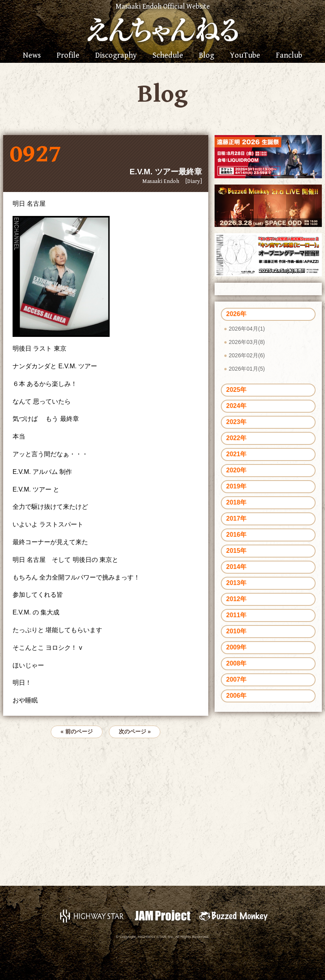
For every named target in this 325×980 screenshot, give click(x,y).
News (32, 56)
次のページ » (135, 731)
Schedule (168, 56)
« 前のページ (77, 731)
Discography (116, 56)
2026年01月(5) (247, 369)
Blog (207, 56)
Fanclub (289, 56)
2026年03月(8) (247, 342)
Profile (68, 56)
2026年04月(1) (247, 329)
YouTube (245, 56)
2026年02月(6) (247, 355)
